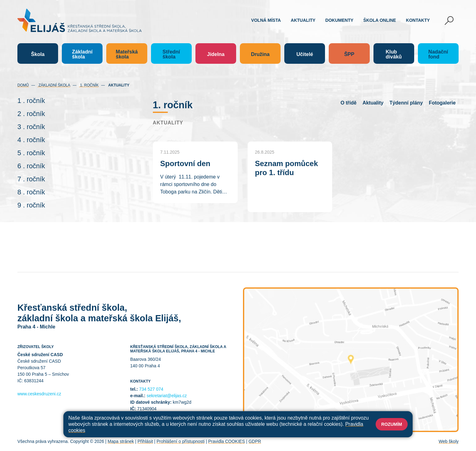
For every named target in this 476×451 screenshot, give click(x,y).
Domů (23, 85)
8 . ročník (31, 192)
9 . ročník (31, 205)
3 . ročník (31, 127)
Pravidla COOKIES (227, 441)
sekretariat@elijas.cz (167, 396)
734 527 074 (151, 389)
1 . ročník (31, 101)
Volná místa (266, 20)
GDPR (255, 441)
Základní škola (54, 85)
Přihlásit (145, 441)
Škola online (380, 20)
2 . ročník (31, 114)
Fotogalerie (442, 103)
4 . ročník (31, 140)
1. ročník (89, 85)
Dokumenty (339, 20)
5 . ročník (31, 153)
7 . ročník (31, 179)
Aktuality (303, 20)
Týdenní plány (406, 103)
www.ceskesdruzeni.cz (39, 394)
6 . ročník (31, 166)
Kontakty (418, 20)
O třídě (349, 103)
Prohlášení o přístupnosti (181, 441)
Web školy (449, 441)
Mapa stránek (121, 441)
